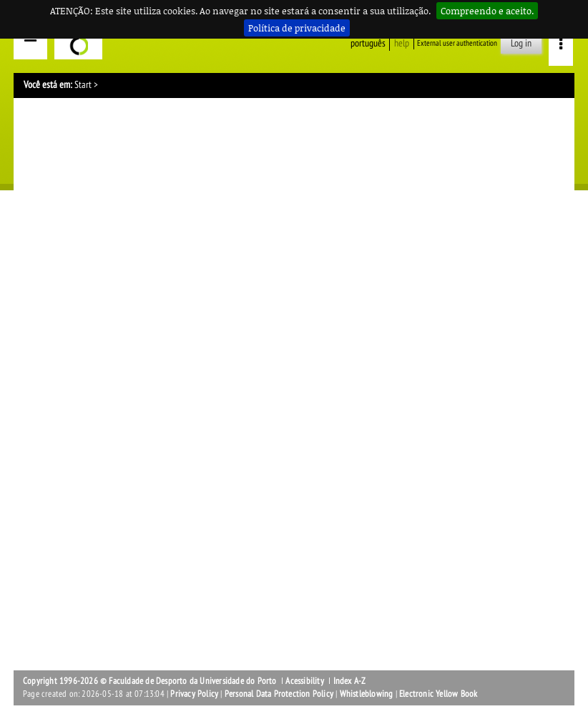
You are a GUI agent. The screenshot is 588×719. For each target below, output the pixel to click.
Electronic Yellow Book (438, 694)
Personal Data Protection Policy (279, 694)
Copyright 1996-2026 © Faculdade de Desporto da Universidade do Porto (150, 681)
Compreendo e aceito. (487, 11)
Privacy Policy (194, 694)
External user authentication (457, 43)
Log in (521, 43)
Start (83, 85)
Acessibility (304, 681)
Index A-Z (350, 681)
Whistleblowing (367, 694)
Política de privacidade (297, 28)
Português (368, 43)
